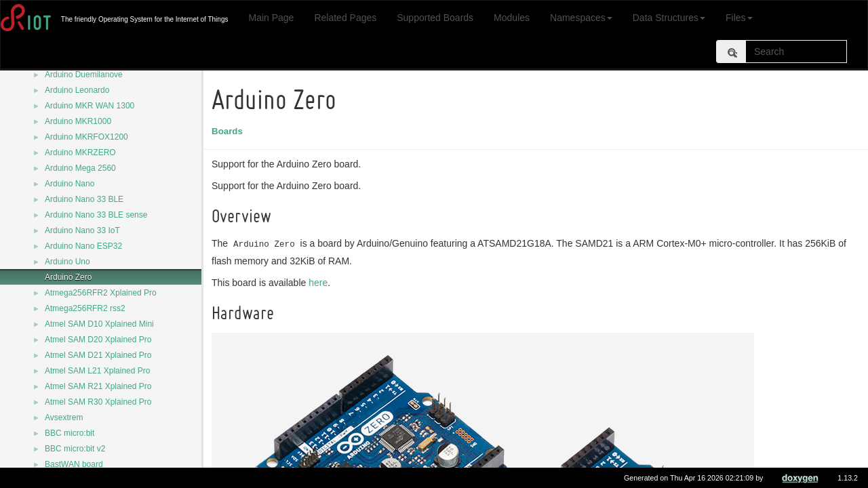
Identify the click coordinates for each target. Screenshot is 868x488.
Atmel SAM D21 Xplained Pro (98, 355)
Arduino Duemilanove (84, 75)
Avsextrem (64, 418)
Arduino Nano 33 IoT (82, 230)
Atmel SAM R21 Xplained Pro (98, 386)
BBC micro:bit (70, 433)
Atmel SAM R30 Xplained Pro (98, 402)
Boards (229, 131)
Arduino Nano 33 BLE (84, 199)
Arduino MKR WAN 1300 (90, 106)
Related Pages (345, 18)
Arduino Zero (68, 277)
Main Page (271, 18)
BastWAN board (74, 464)
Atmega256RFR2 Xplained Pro (101, 293)
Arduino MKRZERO (80, 152)
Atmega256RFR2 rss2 (85, 308)
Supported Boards (435, 18)
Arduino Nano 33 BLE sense (96, 215)
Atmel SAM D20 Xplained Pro (98, 340)
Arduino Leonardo (77, 90)
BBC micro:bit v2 (75, 449)
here (320, 283)
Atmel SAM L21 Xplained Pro (97, 371)
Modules (512, 18)
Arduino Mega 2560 (80, 168)
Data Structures (669, 18)
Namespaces (581, 18)
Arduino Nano (70, 184)
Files (739, 18)
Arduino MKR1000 (78, 121)
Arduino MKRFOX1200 (86, 137)
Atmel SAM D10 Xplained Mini (99, 324)
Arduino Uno (67, 262)
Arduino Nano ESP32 (83, 246)
